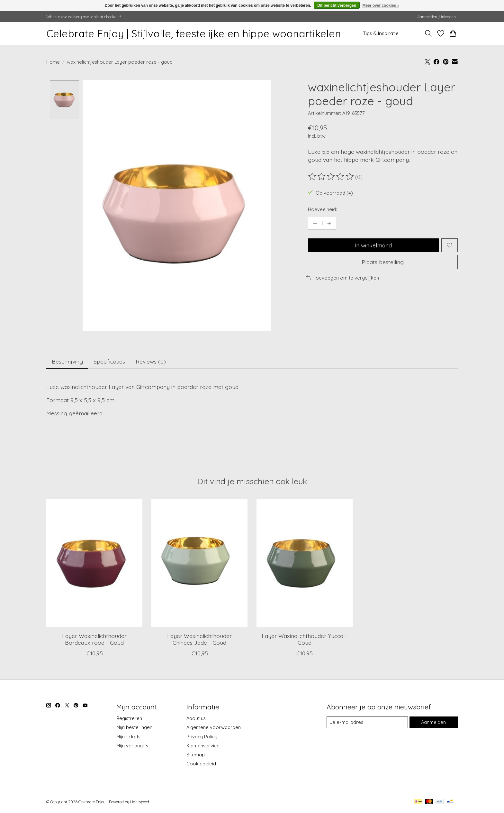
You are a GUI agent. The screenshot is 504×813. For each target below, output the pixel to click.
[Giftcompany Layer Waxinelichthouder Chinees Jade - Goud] (199, 563)
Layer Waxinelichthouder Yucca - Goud (304, 639)
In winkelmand (373, 245)
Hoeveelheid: (322, 209)
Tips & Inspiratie (381, 33)
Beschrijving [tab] (67, 361)
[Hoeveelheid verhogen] (329, 223)
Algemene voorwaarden (214, 728)
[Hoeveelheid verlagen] (315, 223)
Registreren (129, 719)
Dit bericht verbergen (337, 5)
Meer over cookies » (381, 5)
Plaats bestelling (383, 262)
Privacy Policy (202, 737)
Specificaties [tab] (109, 361)
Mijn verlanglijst (133, 746)
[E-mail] (367, 722)
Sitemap (196, 755)
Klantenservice (203, 746)
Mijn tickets (128, 737)
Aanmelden (433, 722)
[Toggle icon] (428, 33)
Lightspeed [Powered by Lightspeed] (140, 802)
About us (196, 719)
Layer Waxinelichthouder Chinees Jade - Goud (199, 639)
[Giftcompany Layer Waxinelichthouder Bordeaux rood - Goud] (94, 563)
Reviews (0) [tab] (151, 361)
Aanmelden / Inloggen (437, 17)
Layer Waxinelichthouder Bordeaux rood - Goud (94, 639)
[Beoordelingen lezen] (331, 177)
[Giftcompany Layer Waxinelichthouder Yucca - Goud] (305, 563)
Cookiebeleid (201, 764)
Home (53, 62)
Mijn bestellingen (134, 728)
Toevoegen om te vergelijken (343, 278)
